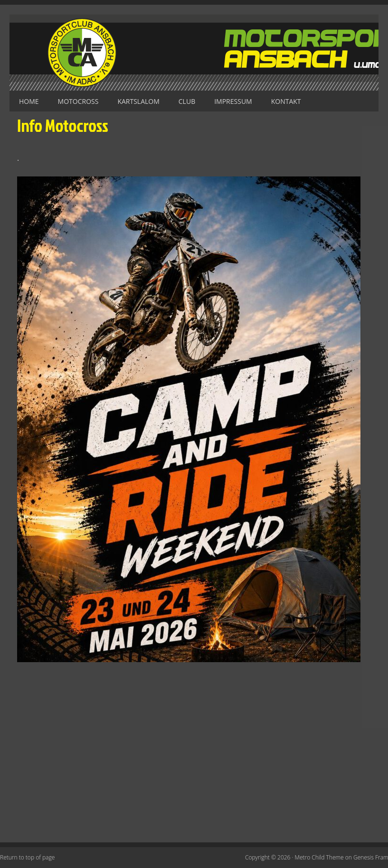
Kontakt (286, 101)
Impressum (233, 101)
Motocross (78, 101)
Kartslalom (138, 101)
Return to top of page (27, 857)
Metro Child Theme (319, 857)
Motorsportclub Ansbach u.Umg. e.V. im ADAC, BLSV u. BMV (194, 52)
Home (29, 101)
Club (187, 101)
